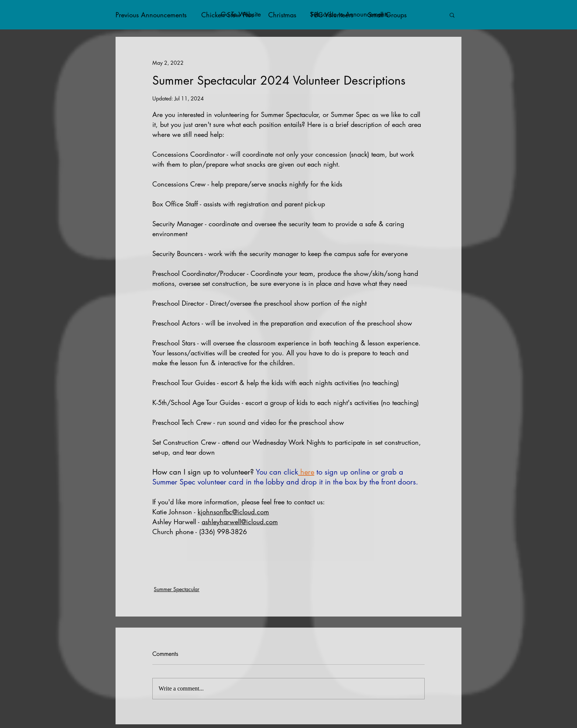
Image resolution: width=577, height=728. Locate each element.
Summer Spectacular (177, 589)
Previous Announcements (151, 15)
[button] (452, 15)
